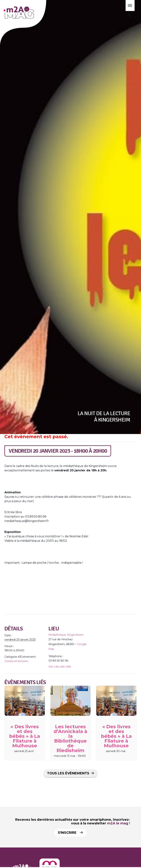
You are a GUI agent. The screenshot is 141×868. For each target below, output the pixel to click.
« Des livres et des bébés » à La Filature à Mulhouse (25, 736)
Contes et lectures (16, 661)
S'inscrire (70, 833)
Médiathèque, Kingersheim (66, 635)
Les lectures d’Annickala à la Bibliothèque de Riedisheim (70, 738)
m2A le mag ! (119, 823)
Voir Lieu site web (60, 666)
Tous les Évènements (68, 773)
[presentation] (25, 701)
